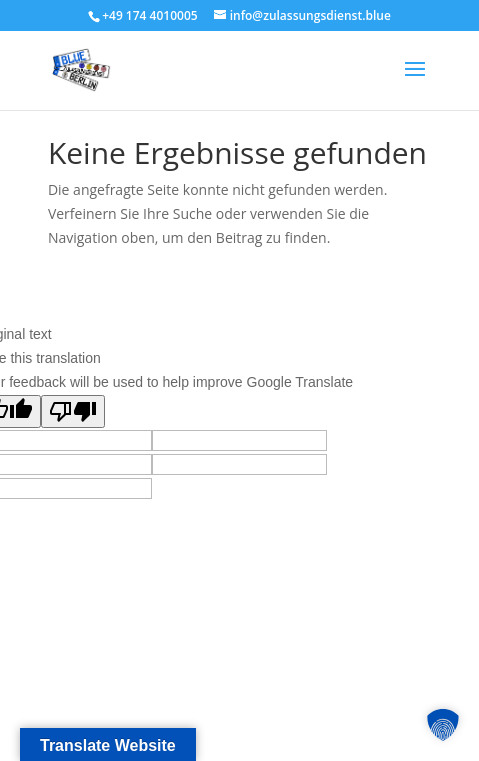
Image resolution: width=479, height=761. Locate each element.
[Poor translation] (73, 411)
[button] (443, 725)
